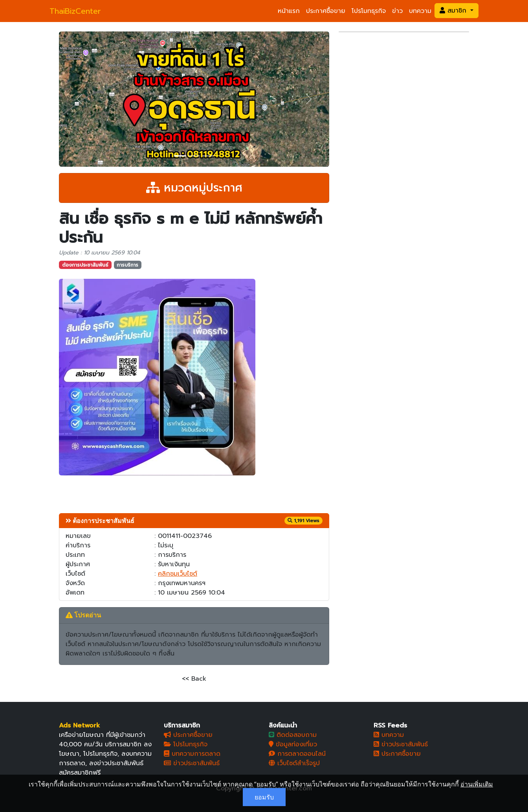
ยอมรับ (264, 797)
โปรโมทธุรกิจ (369, 11)
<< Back (194, 679)
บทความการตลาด (192, 754)
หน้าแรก (289, 11)
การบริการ (127, 265)
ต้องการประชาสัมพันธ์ (85, 265)
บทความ (420, 11)
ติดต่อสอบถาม (293, 735)
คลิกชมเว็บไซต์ (178, 574)
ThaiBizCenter (75, 11)
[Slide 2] (194, 156)
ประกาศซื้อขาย (326, 11)
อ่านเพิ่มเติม (477, 784)
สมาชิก (454, 11)
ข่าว (397, 11)
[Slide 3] (208, 156)
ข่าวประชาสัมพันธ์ (192, 763)
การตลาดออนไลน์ (297, 754)
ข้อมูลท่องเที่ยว (293, 744)
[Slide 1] (180, 156)
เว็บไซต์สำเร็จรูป (294, 763)
